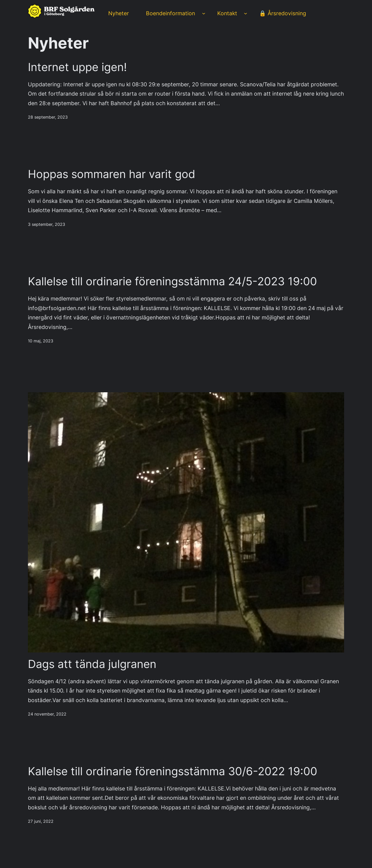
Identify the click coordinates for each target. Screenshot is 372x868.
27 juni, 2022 (41, 821)
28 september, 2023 (48, 117)
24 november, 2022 (47, 714)
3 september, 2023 (47, 224)
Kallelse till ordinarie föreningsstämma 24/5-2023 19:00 (172, 282)
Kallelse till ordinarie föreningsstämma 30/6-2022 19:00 (173, 771)
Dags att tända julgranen (92, 664)
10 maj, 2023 (41, 341)
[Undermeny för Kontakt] (246, 13)
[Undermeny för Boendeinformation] (204, 13)
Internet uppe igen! (77, 67)
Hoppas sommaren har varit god (112, 174)
